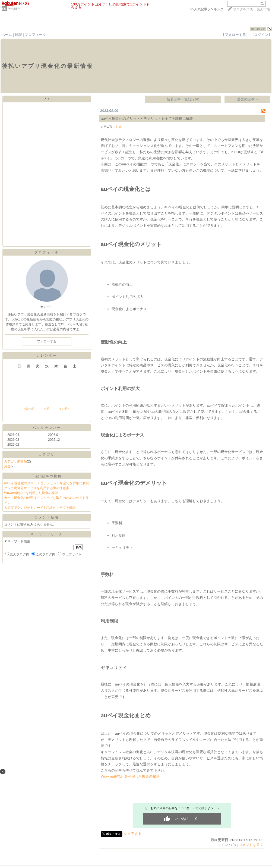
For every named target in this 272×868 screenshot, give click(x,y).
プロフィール (35, 35)
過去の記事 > (247, 99)
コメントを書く (251, 845)
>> (207, 9)
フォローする (47, 341)
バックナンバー (47, 428)
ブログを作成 (243, 9)
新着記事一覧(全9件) (183, 99)
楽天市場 (263, 9)
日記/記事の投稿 (47, 476)
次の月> (64, 409)
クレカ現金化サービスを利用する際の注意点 (37, 488)
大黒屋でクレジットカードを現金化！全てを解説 (40, 508)
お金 (7, 466)
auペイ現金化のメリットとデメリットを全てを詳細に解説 (47, 483)
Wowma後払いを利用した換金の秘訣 (31, 493)
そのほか (14, 9)
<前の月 (29, 409)
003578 (258, 29)
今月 (47, 409)
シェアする (133, 834)
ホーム (7, 35)
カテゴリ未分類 (15, 461)
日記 (18, 35)
